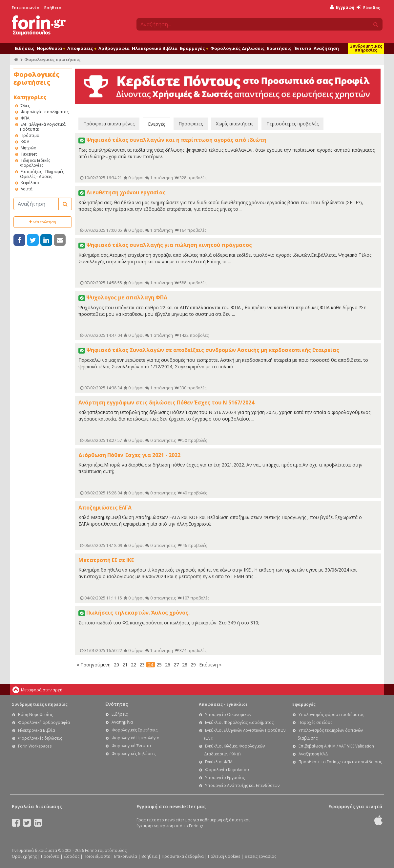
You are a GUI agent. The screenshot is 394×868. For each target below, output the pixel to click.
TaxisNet (29, 154)
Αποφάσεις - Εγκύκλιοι (223, 704)
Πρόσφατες (191, 124)
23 (142, 665)
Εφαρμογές (194, 48)
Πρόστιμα (30, 135)
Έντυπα (303, 48)
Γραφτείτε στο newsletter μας (164, 820)
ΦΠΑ (25, 118)
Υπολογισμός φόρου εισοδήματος (331, 715)
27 (176, 665)
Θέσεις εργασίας (260, 856)
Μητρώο (29, 148)
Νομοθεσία (51, 48)
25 (159, 665)
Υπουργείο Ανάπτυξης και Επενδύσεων (242, 785)
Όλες (25, 106)
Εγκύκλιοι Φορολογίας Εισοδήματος (239, 722)
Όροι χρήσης (24, 856)
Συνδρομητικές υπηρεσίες (366, 48)
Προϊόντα (50, 856)
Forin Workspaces (35, 746)
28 (185, 665)
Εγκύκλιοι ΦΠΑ (219, 762)
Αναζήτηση (326, 48)
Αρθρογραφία (114, 48)
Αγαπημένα (122, 722)
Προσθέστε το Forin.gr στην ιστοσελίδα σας (340, 762)
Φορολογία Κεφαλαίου (227, 770)
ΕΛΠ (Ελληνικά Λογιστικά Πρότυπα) (43, 127)
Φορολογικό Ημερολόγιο (135, 738)
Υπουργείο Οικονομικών (228, 715)
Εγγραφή (342, 7)
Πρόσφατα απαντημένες (109, 124)
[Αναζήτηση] (36, 204)
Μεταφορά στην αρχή (42, 690)
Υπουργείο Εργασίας (225, 778)
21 (125, 665)
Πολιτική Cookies (224, 856)
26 (168, 665)
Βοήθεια (53, 8)
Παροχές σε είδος (315, 722)
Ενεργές (156, 124)
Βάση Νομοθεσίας (35, 715)
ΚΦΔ (25, 142)
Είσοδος (368, 8)
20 (116, 665)
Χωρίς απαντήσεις (235, 124)
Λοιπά (27, 189)
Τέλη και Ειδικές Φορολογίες (35, 163)
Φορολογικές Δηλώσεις (238, 48)
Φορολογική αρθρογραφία (44, 722)
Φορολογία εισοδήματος (45, 112)
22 (134, 665)
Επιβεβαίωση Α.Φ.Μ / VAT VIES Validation (336, 746)
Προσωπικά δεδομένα (183, 856)
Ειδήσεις (25, 48)
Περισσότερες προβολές (292, 124)
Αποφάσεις (82, 48)
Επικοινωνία (26, 8)
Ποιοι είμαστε (97, 856)
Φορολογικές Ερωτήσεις (135, 730)
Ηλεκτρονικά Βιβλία (155, 48)
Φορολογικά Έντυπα (131, 746)
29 (193, 665)
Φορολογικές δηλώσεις (40, 738)
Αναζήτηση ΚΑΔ (313, 754)
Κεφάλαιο (30, 183)
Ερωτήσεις (279, 48)
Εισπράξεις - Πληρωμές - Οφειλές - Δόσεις (43, 174)
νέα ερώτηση (43, 222)
